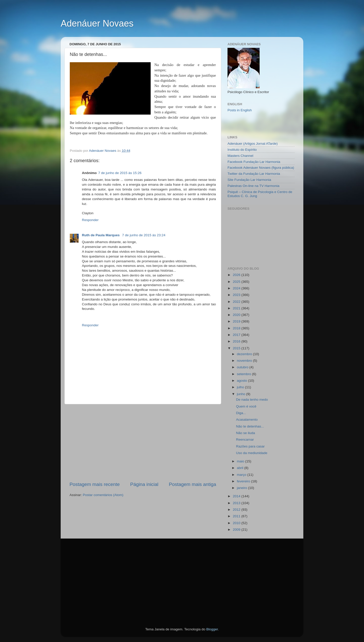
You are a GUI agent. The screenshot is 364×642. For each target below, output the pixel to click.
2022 (237, 302)
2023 (237, 295)
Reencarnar (245, 440)
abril (241, 468)
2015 (237, 348)
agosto (242, 381)
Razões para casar (250, 446)
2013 (237, 503)
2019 (237, 321)
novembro (245, 361)
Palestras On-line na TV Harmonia (253, 186)
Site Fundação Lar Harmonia (249, 180)
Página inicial (144, 484)
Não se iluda (246, 433)
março (242, 475)
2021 (237, 308)
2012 (237, 510)
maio (241, 461)
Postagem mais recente (95, 484)
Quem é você (246, 406)
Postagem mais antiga (192, 484)
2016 (237, 341)
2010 (237, 523)
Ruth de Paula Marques (101, 235)
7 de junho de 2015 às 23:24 (144, 235)
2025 (237, 282)
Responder (90, 220)
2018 (237, 328)
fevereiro (244, 481)
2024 (237, 288)
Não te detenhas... (250, 426)
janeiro (242, 488)
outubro (243, 367)
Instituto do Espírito (242, 150)
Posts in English (240, 110)
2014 (237, 496)
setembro (244, 374)
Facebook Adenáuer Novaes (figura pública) (261, 168)
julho (241, 387)
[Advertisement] (143, 443)
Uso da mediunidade (252, 453)
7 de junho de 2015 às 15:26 (120, 173)
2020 (237, 315)
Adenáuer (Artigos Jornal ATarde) (253, 144)
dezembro (245, 354)
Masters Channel (240, 156)
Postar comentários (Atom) (103, 495)
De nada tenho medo (252, 400)
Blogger (212, 629)
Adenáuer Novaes (97, 23)
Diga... (241, 413)
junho (242, 394)
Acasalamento (247, 420)
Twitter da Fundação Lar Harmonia (254, 174)
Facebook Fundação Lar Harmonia (254, 162)
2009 (237, 530)
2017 (237, 335)
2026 (237, 275)
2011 (237, 516)
